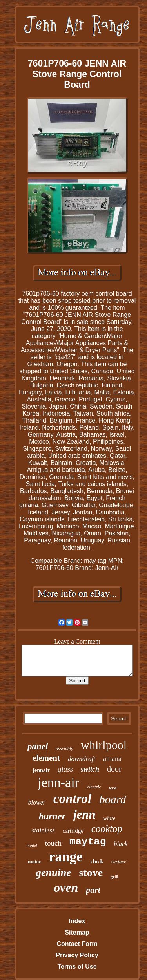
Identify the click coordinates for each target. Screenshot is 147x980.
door (114, 769)
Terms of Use (77, 966)
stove (91, 872)
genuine (53, 873)
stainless (43, 830)
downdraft (82, 759)
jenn (84, 815)
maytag (88, 842)
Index (77, 921)
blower (37, 802)
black (121, 844)
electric (94, 787)
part (93, 890)
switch (90, 769)
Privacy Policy (77, 955)
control (72, 799)
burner (52, 816)
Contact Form (77, 944)
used (113, 788)
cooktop (107, 829)
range (66, 857)
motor (34, 862)
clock (97, 861)
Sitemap (77, 932)
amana (112, 759)
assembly (64, 749)
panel (38, 746)
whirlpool (104, 745)
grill (114, 877)
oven (66, 888)
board (113, 799)
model (32, 845)
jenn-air (58, 782)
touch (53, 843)
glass (65, 769)
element (46, 758)
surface (119, 862)
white (109, 818)
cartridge (73, 831)
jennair (41, 770)
